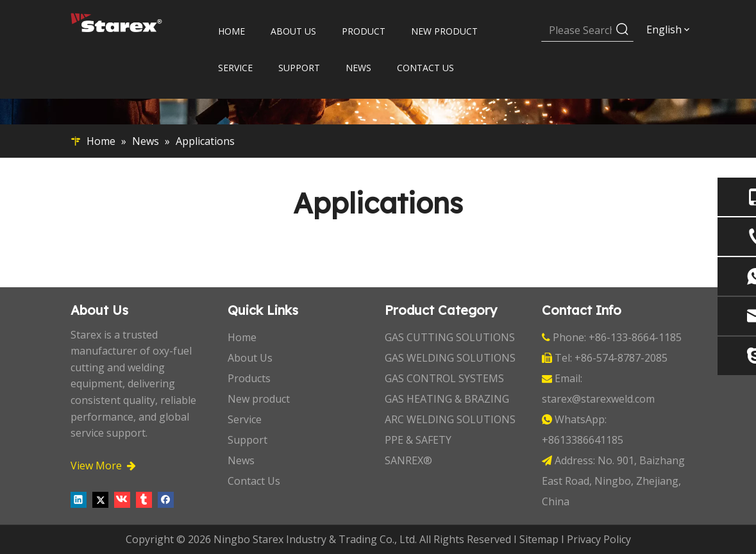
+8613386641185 (583, 440)
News (241, 460)
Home (242, 337)
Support (248, 440)
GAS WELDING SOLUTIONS (450, 358)
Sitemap (539, 539)
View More (103, 466)
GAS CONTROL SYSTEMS (444, 378)
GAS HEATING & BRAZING (447, 399)
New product (259, 399)
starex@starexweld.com (598, 399)
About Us (250, 358)
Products (249, 378)
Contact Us (254, 481)
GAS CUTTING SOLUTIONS (450, 337)
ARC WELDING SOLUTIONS (450, 419)
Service (245, 419)
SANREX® (408, 460)
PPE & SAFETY (418, 440)
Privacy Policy (599, 539)
